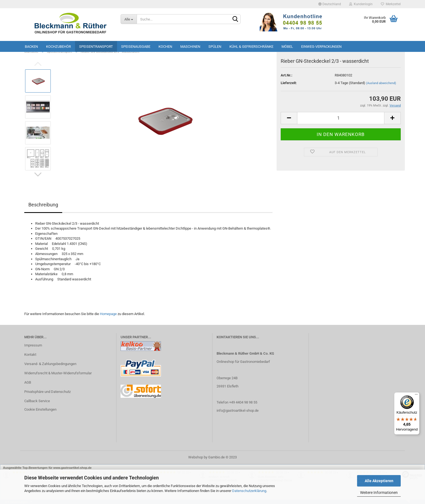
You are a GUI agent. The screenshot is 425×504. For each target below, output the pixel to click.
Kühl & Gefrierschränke (251, 47)
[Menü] (416, 396)
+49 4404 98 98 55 (243, 402)
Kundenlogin (361, 4)
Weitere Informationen (379, 493)
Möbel (287, 47)
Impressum (33, 345)
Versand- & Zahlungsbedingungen (50, 364)
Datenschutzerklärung (249, 491)
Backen (31, 47)
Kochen (165, 47)
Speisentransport (96, 47)
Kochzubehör (59, 47)
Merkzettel (391, 4)
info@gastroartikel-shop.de (238, 410)
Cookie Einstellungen (40, 409)
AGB (28, 382)
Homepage (108, 314)
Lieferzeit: (289, 83)
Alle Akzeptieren (379, 481)
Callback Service (37, 401)
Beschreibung (43, 205)
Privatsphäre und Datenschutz (47, 392)
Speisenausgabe (136, 47)
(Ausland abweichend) (381, 83)
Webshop (196, 457)
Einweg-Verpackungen (321, 47)
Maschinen (190, 47)
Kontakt (30, 355)
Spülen (215, 47)
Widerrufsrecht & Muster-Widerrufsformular (58, 373)
